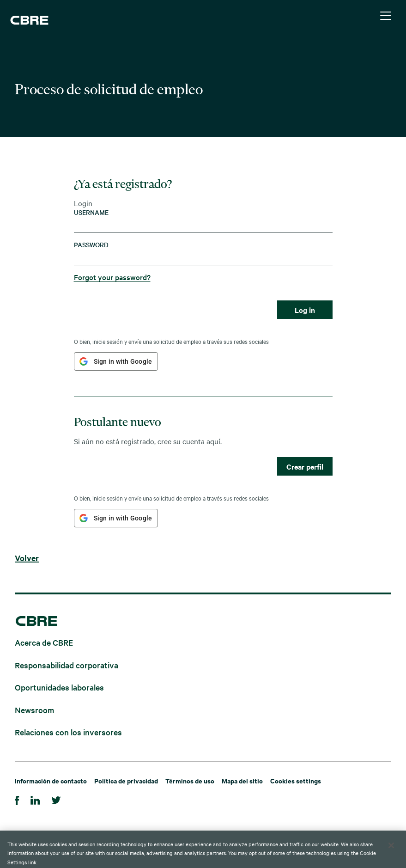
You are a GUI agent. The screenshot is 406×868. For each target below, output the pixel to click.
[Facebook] (17, 799)
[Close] (391, 855)
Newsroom (34, 709)
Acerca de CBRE (44, 642)
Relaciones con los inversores (68, 732)
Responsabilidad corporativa (67, 664)
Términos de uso (190, 780)
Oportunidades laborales (59, 687)
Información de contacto (51, 780)
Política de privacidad (126, 780)
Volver (27, 558)
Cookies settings (296, 780)
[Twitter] (56, 799)
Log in (305, 310)
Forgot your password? (112, 277)
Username (91, 212)
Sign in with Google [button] (123, 361)
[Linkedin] (35, 799)
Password (91, 245)
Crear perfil (305, 466)
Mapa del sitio (242, 780)
